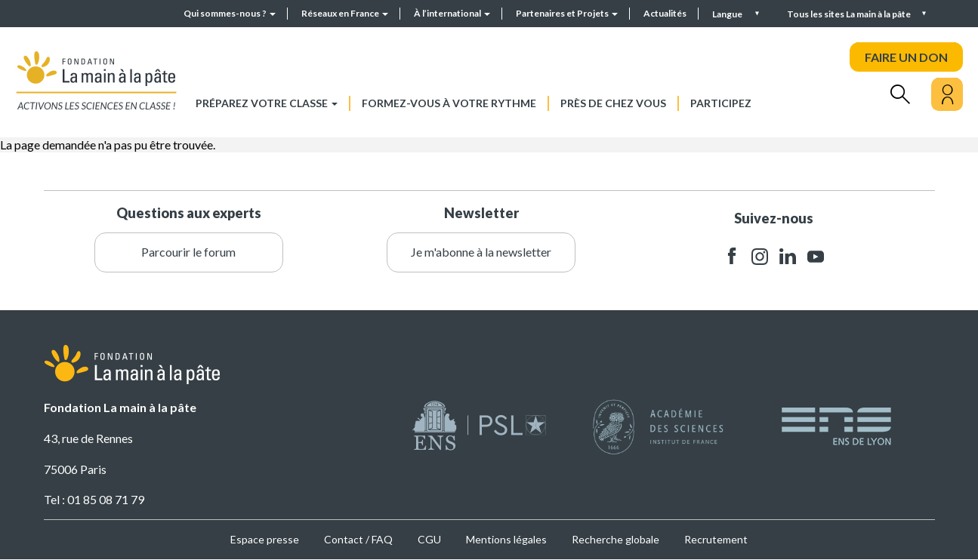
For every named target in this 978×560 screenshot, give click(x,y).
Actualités (665, 13)
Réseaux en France (345, 13)
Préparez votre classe (267, 103)
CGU (429, 539)
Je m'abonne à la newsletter (481, 252)
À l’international (452, 13)
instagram (760, 256)
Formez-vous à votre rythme (449, 103)
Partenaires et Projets (567, 13)
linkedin (788, 256)
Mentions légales (506, 539)
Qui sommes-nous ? (230, 13)
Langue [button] (728, 14)
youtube (816, 256)
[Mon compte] (947, 94)
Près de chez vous (613, 103)
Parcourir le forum (188, 252)
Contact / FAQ (358, 539)
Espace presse (265, 539)
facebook (732, 256)
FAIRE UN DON (906, 57)
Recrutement (716, 539)
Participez (721, 103)
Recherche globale (615, 539)
